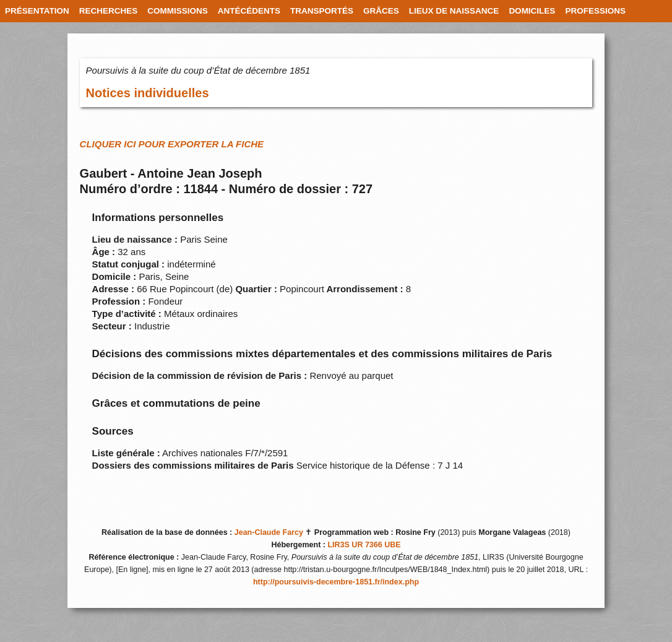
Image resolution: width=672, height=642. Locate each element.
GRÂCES (381, 11)
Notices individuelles (148, 93)
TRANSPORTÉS (322, 11)
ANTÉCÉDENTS (249, 11)
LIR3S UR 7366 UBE (364, 545)
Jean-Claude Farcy (269, 532)
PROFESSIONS (595, 11)
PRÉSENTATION (37, 11)
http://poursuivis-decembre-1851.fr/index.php (336, 582)
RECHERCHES (109, 11)
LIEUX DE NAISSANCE (454, 11)
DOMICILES (532, 11)
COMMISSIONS (178, 11)
